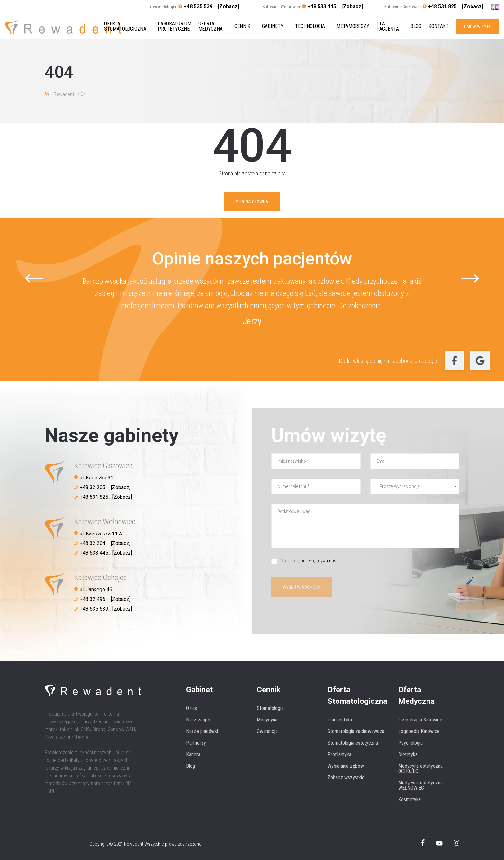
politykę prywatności (320, 561)
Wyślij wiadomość (301, 587)
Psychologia (410, 743)
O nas (192, 708)
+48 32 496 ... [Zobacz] (105, 599)
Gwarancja (267, 731)
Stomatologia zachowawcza (356, 731)
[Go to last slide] (34, 278)
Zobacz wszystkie (346, 778)
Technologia (310, 26)
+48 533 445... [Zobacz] (335, 7)
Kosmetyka (410, 799)
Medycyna (267, 720)
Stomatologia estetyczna (353, 743)
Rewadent (64, 95)
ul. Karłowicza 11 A (101, 534)
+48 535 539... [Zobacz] (211, 7)
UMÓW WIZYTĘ (477, 26)
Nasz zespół (199, 720)
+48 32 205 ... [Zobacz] (105, 487)
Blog (416, 26)
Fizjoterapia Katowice (420, 720)
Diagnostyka (340, 720)
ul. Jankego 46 (96, 590)
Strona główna (252, 202)
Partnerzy (196, 743)
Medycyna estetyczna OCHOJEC (420, 769)
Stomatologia (270, 708)
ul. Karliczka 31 (97, 478)
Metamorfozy (353, 26)
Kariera (193, 754)
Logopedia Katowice (419, 731)
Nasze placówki (202, 731)
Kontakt (439, 26)
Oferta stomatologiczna (125, 26)
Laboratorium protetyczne (175, 26)
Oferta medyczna (211, 26)
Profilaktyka (339, 754)
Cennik (242, 26)
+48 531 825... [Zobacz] (456, 7)
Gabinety (273, 26)
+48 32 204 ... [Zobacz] (105, 543)
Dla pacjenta (388, 26)
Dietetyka (408, 754)
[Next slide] (470, 278)
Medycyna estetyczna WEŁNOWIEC (420, 785)
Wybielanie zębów (346, 766)
